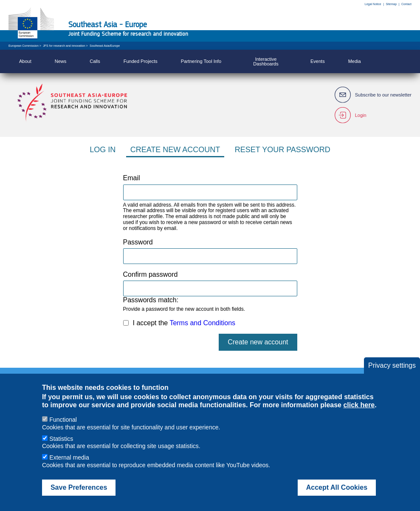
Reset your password (283, 150)
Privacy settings (392, 374)
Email (132, 178)
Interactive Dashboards (266, 61)
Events (318, 61)
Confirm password (151, 274)
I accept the (184, 323)
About (25, 61)
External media (69, 466)
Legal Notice (373, 4)
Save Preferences (79, 496)
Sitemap (391, 4)
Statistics (61, 447)
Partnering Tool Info (201, 61)
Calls (95, 61)
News (61, 61)
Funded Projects (141, 61)
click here (359, 413)
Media (355, 61)
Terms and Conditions (202, 323)
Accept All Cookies (337, 496)
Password (138, 242)
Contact (406, 4)
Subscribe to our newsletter (383, 95)
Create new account (175, 150)
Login (361, 115)
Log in (103, 150)
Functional (63, 428)
